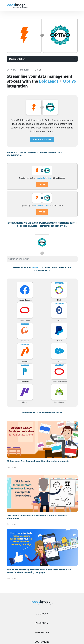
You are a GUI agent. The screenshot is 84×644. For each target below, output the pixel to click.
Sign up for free (42, 139)
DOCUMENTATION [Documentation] (14, 155)
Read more (11, 467)
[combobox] (42, 259)
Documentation (17, 59)
